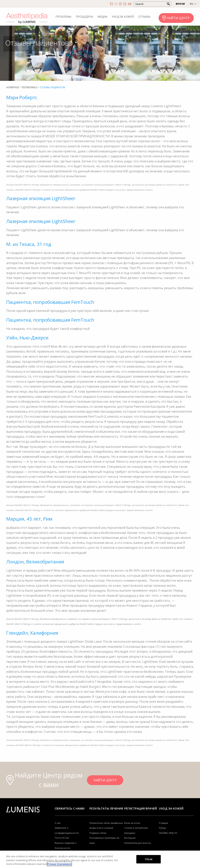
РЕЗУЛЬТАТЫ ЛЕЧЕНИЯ (106, 808)
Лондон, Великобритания (35, 562)
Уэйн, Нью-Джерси (27, 338)
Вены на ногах (132, 823)
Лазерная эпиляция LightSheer (41, 198)
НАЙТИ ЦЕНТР (178, 18)
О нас (58, 823)
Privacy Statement (59, 864)
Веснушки (130, 838)
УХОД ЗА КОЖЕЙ (123, 17)
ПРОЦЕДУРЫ (84, 17)
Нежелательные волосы (138, 843)
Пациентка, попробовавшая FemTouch (50, 302)
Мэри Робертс (22, 97)
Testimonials (29, 87)
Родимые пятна (98, 833)
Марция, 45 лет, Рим (29, 519)
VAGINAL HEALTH (168, 833)
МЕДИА (102, 17)
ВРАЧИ (180, 4)
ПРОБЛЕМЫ (63, 17)
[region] (100, 859)
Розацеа (163, 823)
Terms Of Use (62, 838)
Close (149, 859)
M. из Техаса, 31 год (29, 244)
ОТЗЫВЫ (144, 17)
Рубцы (162, 828)
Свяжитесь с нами (70, 808)
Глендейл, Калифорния (32, 633)
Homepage (13, 87)
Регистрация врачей (141, 808)
